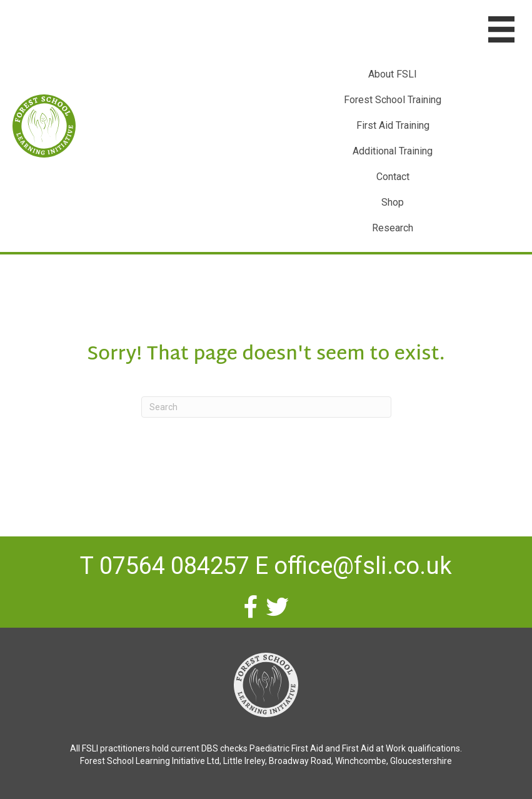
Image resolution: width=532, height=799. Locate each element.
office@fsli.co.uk (363, 566)
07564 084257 (174, 566)
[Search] (266, 407)
